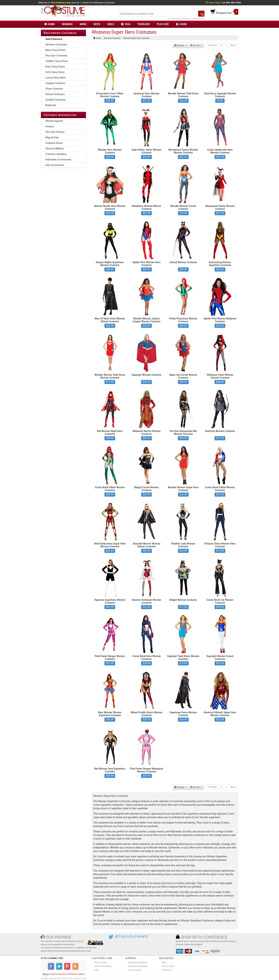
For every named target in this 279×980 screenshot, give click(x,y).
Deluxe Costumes (55, 94)
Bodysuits (51, 105)
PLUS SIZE (163, 24)
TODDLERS (144, 24)
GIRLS (111, 24)
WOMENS (67, 24)
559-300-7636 (233, 3)
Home (97, 38)
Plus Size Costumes (56, 56)
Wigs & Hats (52, 137)
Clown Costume (54, 89)
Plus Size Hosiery (55, 132)
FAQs (97, 970)
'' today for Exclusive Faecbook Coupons (64, 974)
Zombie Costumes (56, 100)
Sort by (196, 45)
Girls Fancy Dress (55, 72)
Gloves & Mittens (55, 148)
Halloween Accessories (58, 160)
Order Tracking (135, 970)
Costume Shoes (54, 143)
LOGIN (181, 24)
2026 (126, 24)
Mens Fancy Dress (56, 50)
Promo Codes (168, 966)
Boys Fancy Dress (55, 67)
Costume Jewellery (56, 154)
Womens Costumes (56, 45)
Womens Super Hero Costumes (136, 38)
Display (180, 45)
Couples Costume (55, 83)
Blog (164, 962)
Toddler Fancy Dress (57, 61)
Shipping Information (137, 962)
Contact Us (167, 970)
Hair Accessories (55, 165)
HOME (50, 24)
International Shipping (138, 966)
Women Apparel (54, 121)
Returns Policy (101, 962)
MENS (83, 24)
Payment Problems (103, 966)
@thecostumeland (131, 936)
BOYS (97, 24)
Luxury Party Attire (56, 78)
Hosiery (50, 126)
